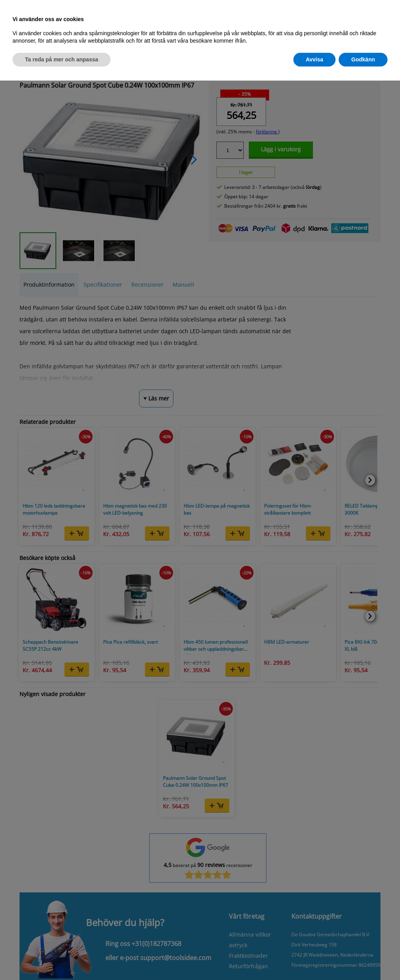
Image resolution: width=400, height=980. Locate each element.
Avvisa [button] (315, 59)
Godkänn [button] (363, 59)
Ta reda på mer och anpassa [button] (62, 59)
